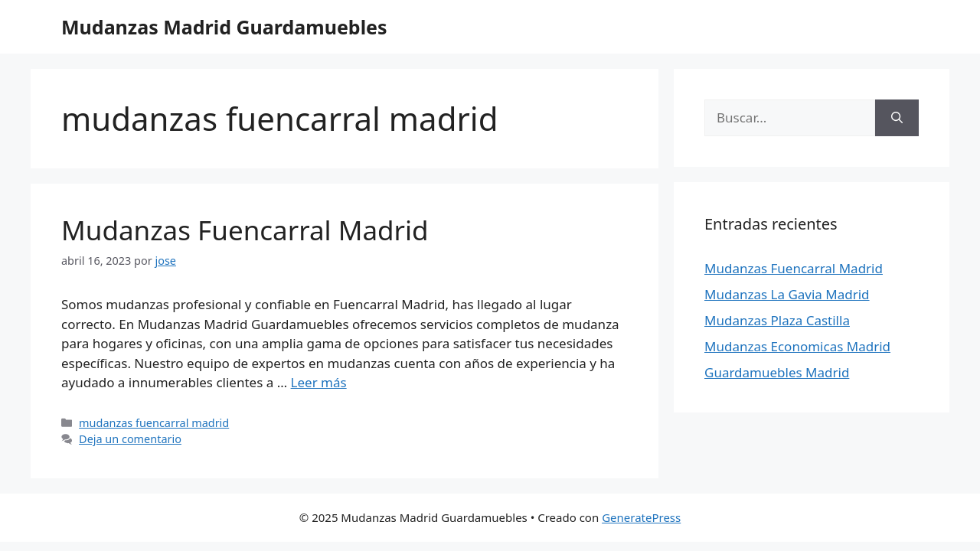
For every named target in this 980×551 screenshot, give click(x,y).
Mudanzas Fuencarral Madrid (245, 230)
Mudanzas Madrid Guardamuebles (224, 27)
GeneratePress (641, 517)
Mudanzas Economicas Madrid (797, 346)
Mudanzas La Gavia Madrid (787, 294)
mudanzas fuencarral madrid (154, 423)
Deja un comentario (130, 439)
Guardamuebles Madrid (777, 372)
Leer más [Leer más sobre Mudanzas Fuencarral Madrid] (319, 382)
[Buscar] (897, 118)
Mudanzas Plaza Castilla (777, 320)
